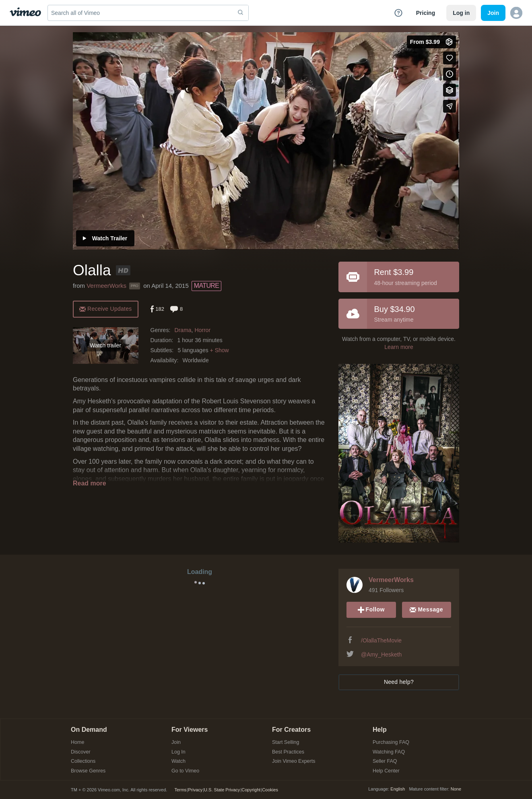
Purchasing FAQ (391, 742)
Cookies (270, 790)
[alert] (106, 309)
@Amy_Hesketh (381, 654)
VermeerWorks (106, 286)
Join (176, 742)
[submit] (241, 13)
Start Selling (286, 742)
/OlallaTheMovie (381, 640)
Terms (180, 790)
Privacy (195, 790)
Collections (83, 761)
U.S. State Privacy (222, 790)
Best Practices (288, 752)
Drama (183, 330)
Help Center (386, 771)
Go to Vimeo (185, 771)
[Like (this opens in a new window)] (450, 58)
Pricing (426, 13)
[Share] (450, 106)
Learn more (399, 347)
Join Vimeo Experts (294, 761)
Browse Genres (88, 771)
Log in (461, 13)
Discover (81, 752)
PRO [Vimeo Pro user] (134, 286)
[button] (516, 13)
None (456, 789)
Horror (202, 330)
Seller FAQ (385, 761)
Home (77, 742)
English (398, 789)
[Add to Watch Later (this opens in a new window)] (450, 74)
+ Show (220, 350)
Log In (178, 752)
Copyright (251, 790)
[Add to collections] (450, 90)
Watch (178, 761)
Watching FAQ (389, 752)
